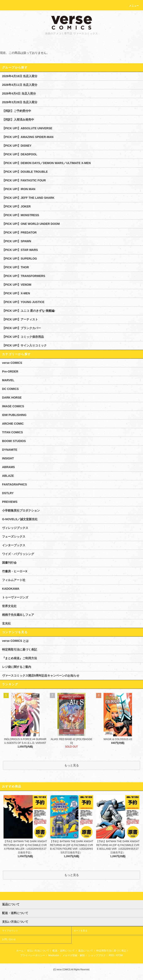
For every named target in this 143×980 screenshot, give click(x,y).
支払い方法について (38, 951)
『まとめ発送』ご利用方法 (20, 658)
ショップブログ (97, 955)
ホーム (20, 951)
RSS (111, 955)
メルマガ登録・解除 (74, 955)
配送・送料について (64, 951)
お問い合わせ (9, 939)
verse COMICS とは (15, 641)
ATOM (119, 955)
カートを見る (81, 931)
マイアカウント (10, 931)
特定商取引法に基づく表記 (20, 649)
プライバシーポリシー (33, 955)
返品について (86, 951)
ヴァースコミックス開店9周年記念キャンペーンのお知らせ (41, 676)
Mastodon (54, 955)
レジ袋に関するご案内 (17, 667)
